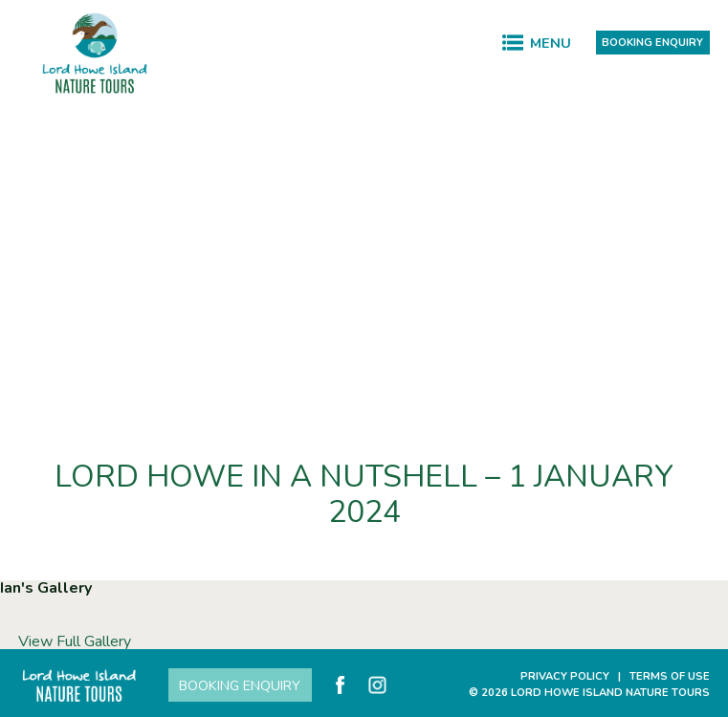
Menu (551, 43)
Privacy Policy (565, 676)
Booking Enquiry (652, 43)
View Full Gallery (75, 641)
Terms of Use (670, 676)
